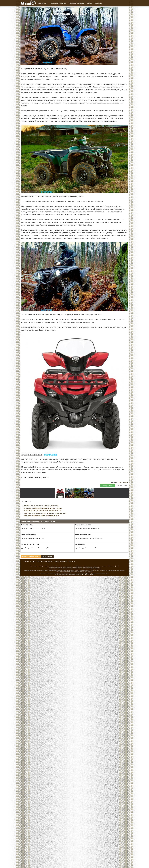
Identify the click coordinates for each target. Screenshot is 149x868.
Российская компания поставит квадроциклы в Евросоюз (43, 508)
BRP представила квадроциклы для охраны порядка (42, 515)
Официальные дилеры (58, 3)
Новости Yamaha (123, 482)
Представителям (61, 561)
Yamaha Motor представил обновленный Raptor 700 (41, 506)
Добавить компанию (47, 556)
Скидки (89, 3)
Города (33, 561)
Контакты (72, 561)
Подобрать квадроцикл (76, 3)
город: (98, 3)
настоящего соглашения (88, 575)
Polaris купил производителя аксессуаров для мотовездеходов (45, 513)
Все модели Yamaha (108, 486)
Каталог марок (43, 3)
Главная (26, 561)
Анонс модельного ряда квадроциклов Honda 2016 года (43, 511)
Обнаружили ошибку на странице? (31, 556)
